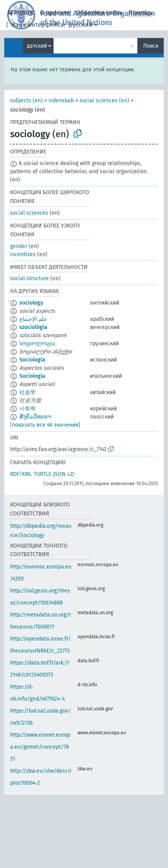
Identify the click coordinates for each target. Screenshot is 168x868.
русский (81, 25)
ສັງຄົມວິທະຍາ (35, 417)
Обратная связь (99, 13)
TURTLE (42, 474)
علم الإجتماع (33, 319)
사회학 (28, 409)
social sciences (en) (104, 101)
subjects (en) (26, 101)
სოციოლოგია (37, 344)
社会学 (28, 392)
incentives (23, 254)
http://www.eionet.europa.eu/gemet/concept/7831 (40, 747)
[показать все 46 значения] (45, 425)
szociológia (33, 327)
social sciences (29, 213)
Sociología (32, 360)
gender (19, 246)
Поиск (151, 46)
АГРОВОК (21, 13)
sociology (31, 303)
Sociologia (32, 376)
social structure (29, 278)
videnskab (61, 101)
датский (37, 46)
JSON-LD (64, 474)
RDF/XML (21, 474)
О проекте (55, 13)
